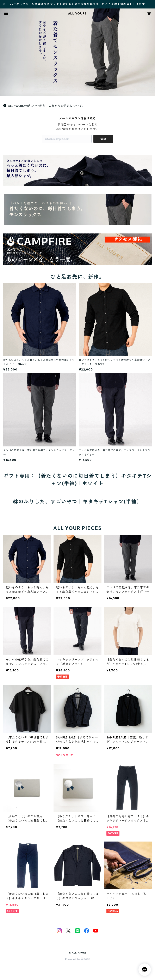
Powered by (78, 959)
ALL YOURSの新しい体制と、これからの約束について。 (44, 106)
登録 (103, 139)
